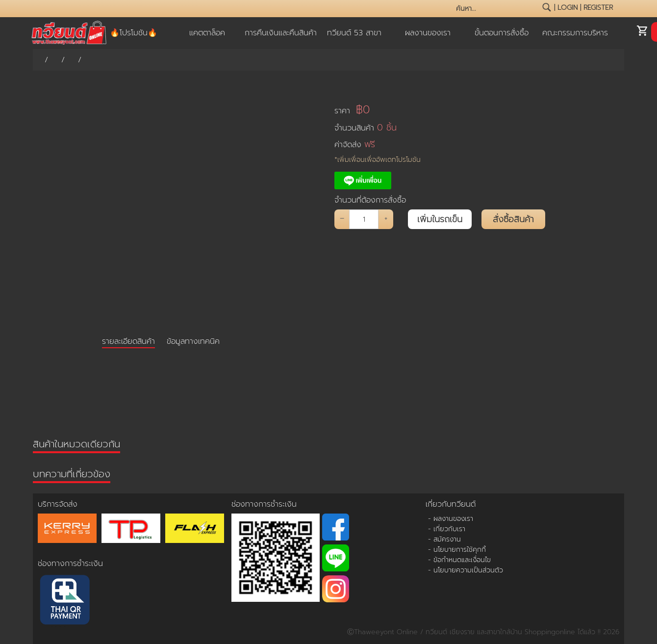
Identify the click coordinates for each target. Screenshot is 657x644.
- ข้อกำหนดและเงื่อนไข (459, 560)
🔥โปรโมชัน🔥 (134, 33)
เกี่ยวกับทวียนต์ (451, 504)
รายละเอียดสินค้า (128, 341)
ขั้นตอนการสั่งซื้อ (502, 33)
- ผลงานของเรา (451, 519)
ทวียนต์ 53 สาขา (354, 33)
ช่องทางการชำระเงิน (70, 564)
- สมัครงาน (444, 539)
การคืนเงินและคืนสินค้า (281, 33)
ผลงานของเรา (428, 33)
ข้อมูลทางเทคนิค (193, 341)
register (598, 8)
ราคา (352, 110)
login (568, 8)
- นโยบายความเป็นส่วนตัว (466, 570)
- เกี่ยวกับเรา (447, 529)
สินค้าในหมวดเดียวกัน (76, 444)
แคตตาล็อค (207, 33)
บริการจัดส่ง (58, 504)
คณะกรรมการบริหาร (575, 33)
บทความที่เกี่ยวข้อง (72, 474)
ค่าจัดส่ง (355, 144)
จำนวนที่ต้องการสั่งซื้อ (370, 200)
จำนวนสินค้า (366, 128)
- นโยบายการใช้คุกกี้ (457, 550)
